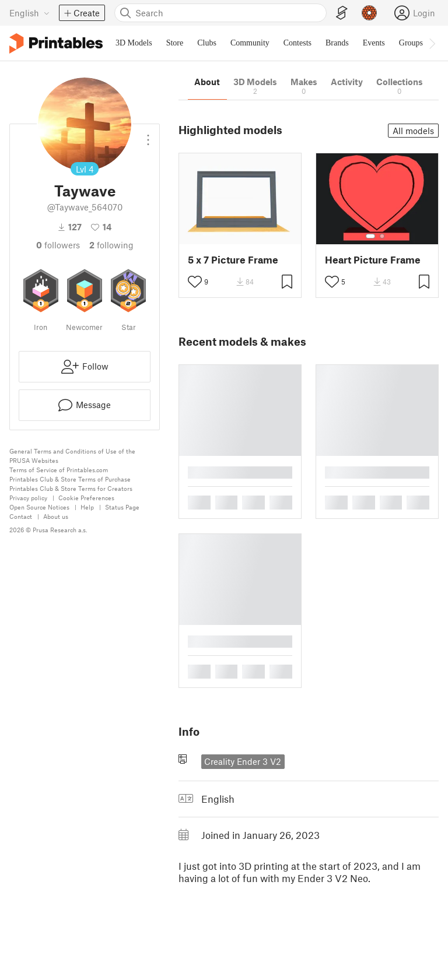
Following (111, 245)
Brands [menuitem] (337, 43)
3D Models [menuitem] (134, 43)
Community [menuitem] (250, 43)
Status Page (122, 507)
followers (58, 245)
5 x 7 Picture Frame (233, 260)
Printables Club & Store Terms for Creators (71, 488)
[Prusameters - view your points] (369, 13)
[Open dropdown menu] (148, 135)
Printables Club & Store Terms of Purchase (70, 479)
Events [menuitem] (374, 43)
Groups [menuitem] (411, 43)
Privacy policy (28, 498)
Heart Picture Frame (373, 260)
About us (56, 516)
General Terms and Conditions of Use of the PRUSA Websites (72, 456)
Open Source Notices (39, 507)
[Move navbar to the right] (432, 43)
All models (413, 131)
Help (87, 507)
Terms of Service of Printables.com (59, 470)
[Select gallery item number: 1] (370, 236)
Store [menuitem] (175, 43)
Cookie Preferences (86, 498)
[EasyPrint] (342, 13)
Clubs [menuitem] (207, 43)
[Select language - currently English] (29, 13)
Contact (21, 516)
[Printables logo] (56, 43)
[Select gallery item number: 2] (382, 236)
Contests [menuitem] (297, 43)
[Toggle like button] (195, 282)
